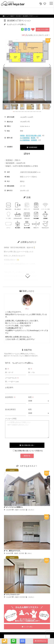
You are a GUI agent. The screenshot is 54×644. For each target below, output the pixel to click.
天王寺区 (18, 16)
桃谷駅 (33, 138)
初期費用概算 (32, 147)
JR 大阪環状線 (25, 138)
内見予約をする (41, 641)
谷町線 (22, 136)
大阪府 (12, 16)
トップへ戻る (27, 627)
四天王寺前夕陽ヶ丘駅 (34, 136)
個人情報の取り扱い (27, 445)
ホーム (5, 16)
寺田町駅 (34, 140)
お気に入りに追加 (43, 30)
